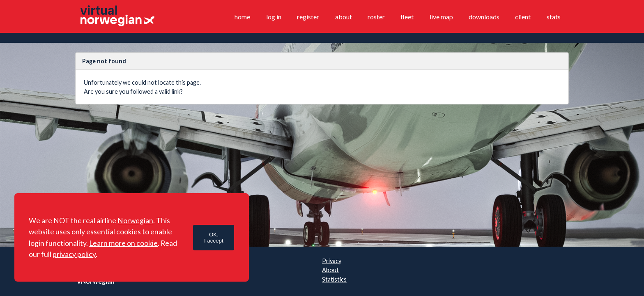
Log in (274, 17)
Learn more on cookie (123, 243)
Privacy (332, 261)
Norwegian (135, 221)
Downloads (484, 17)
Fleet (407, 17)
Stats (554, 17)
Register (308, 17)
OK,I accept (214, 238)
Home (242, 17)
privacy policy (74, 254)
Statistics (334, 279)
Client (523, 17)
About (344, 17)
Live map (441, 17)
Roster (376, 17)
